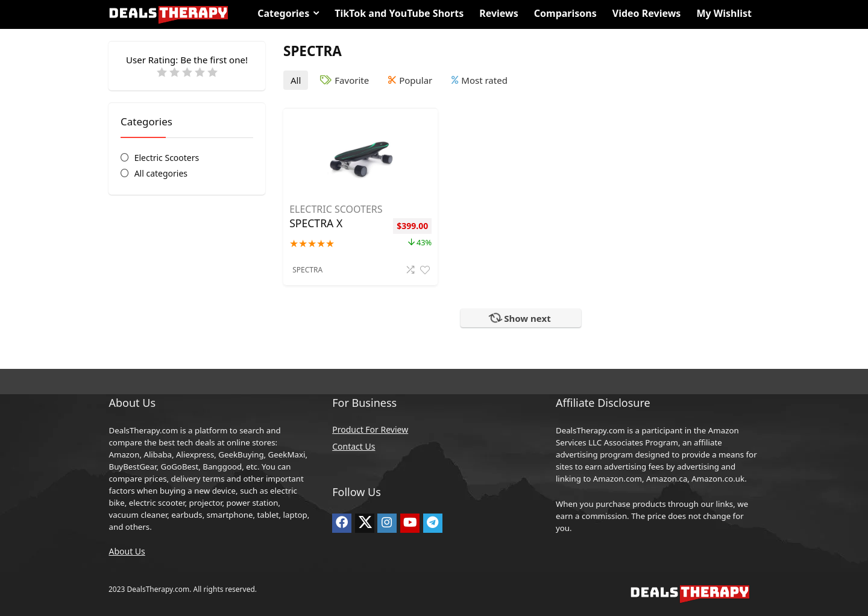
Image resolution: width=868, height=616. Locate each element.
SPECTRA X (316, 223)
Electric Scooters (167, 158)
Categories (283, 13)
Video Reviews (647, 13)
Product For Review (370, 429)
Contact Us (354, 446)
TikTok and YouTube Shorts (399, 13)
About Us (127, 551)
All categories (161, 173)
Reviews (499, 13)
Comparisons (565, 13)
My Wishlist (724, 13)
